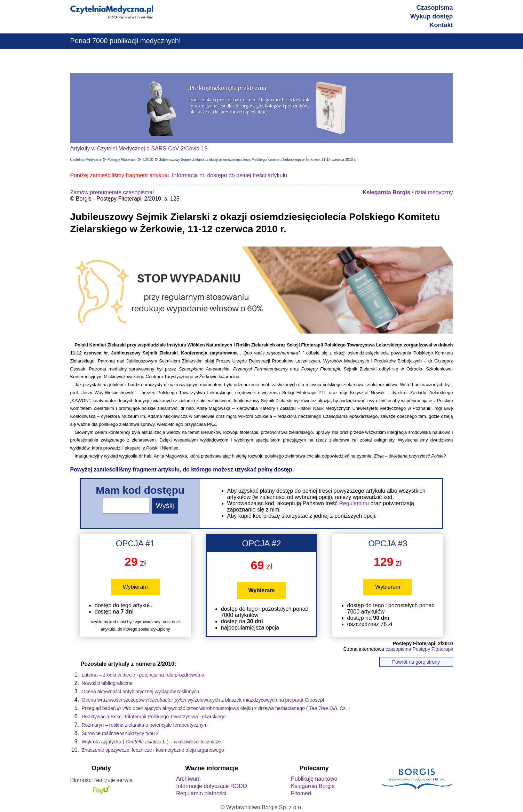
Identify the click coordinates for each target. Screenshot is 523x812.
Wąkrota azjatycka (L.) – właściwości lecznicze (151, 742)
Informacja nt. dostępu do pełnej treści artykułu (229, 175)
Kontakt (441, 25)
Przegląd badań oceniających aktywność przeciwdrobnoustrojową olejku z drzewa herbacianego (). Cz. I (216, 708)
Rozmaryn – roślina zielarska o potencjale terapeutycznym (145, 725)
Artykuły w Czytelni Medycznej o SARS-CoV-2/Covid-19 (139, 149)
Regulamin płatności (201, 793)
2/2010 (148, 160)
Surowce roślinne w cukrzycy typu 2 (120, 733)
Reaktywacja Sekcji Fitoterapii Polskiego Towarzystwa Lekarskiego (154, 717)
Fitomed (301, 793)
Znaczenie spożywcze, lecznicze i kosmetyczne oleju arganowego (153, 750)
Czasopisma (434, 8)
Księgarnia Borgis (313, 786)
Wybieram (135, 587)
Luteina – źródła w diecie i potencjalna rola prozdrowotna (143, 675)
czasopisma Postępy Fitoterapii (419, 649)
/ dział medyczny (408, 192)
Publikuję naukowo (314, 779)
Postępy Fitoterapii (122, 160)
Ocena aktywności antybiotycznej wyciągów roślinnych (141, 692)
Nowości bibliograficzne (107, 683)
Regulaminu (354, 503)
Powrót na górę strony (416, 662)
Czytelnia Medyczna (86, 160)
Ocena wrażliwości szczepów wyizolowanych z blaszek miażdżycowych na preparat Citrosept (203, 700)
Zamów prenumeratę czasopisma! (112, 192)
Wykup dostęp (432, 16)
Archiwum (188, 779)
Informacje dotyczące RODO (212, 786)
